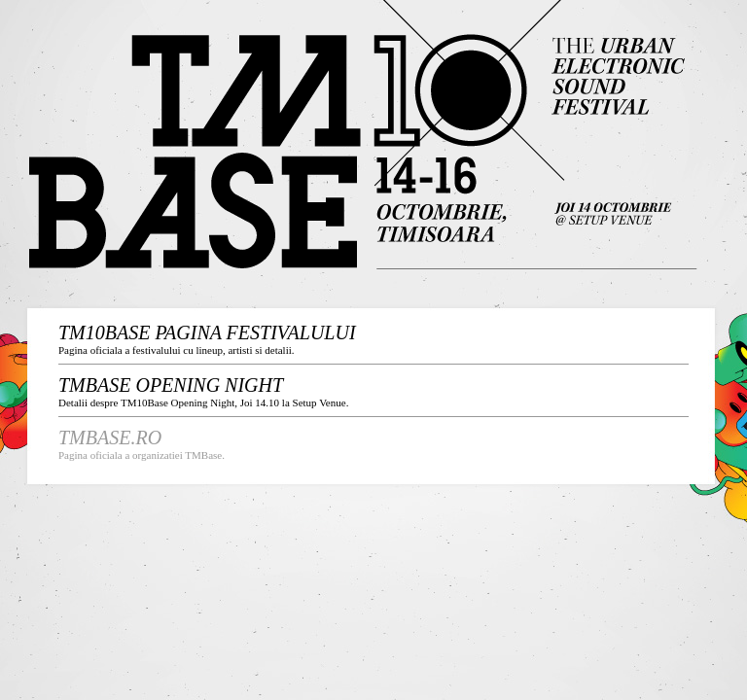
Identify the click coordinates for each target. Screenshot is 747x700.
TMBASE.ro (110, 437)
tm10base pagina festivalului (207, 332)
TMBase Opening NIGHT (171, 385)
